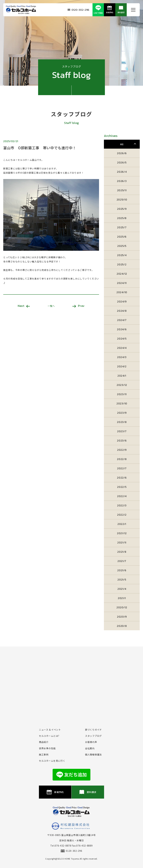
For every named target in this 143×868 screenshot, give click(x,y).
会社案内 (90, 748)
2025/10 (122, 200)
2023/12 (122, 385)
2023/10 (122, 403)
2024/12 (122, 274)
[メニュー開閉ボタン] (133, 10)
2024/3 (122, 357)
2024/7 (122, 320)
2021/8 (122, 552)
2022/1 (122, 524)
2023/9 (122, 413)
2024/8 (122, 311)
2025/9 (122, 209)
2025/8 (122, 218)
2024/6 (122, 329)
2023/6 (122, 441)
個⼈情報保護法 (93, 754)
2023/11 (122, 394)
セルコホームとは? (49, 736)
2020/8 (122, 626)
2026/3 (122, 181)
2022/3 (122, 505)
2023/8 (122, 422)
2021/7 (122, 561)
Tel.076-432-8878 (61, 846)
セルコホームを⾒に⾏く (52, 761)
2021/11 (122, 542)
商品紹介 (44, 742)
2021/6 (122, 570)
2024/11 (122, 283)
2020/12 (122, 607)
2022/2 (122, 515)
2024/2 (122, 366)
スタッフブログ (93, 736)
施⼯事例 (44, 754)
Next (24, 306)
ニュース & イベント (50, 730)
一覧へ (51, 306)
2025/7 (122, 227)
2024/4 (122, 348)
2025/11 (122, 190)
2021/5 (122, 580)
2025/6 (122, 237)
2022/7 (122, 468)
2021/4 (122, 589)
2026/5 (122, 162)
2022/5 (122, 487)
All (122, 144)
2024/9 (122, 301)
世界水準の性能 (47, 748)
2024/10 (122, 292)
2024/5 (122, 339)
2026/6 (122, 153)
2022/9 (122, 450)
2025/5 (122, 246)
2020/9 (122, 617)
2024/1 (122, 376)
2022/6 (122, 478)
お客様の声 (91, 742)
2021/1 (122, 598)
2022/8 (122, 459)
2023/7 (122, 431)
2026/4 (122, 172)
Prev (78, 306)
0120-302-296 (78, 10)
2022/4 (122, 496)
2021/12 (122, 533)
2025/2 (122, 264)
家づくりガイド (93, 730)
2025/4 (122, 255)
